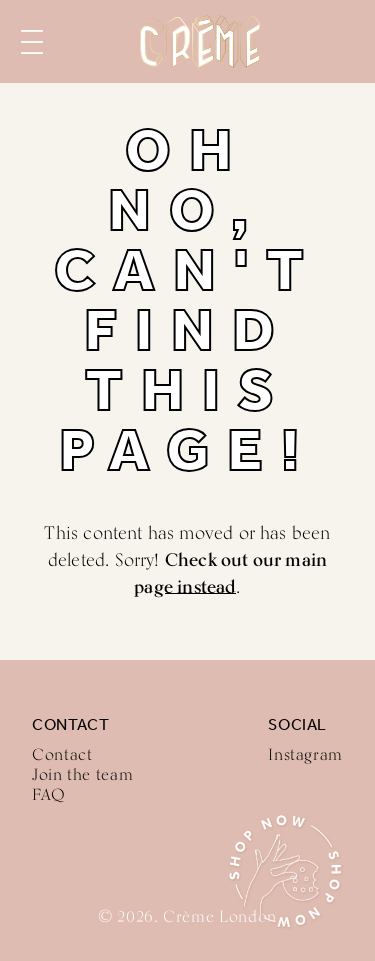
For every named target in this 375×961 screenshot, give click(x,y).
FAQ (49, 794)
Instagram (305, 754)
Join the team (82, 774)
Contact (62, 754)
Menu (32, 42)
